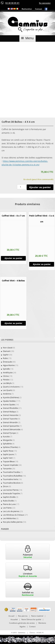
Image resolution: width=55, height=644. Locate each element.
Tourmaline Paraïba (11, 472)
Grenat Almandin (10, 422)
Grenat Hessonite (11, 415)
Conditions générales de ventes (22, 623)
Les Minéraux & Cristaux (13, 515)
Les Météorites (9, 518)
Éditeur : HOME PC (37, 633)
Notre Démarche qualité (31, 619)
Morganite (7, 440)
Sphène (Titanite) (10, 447)
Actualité (14, 619)
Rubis (5, 358)
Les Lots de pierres (11, 511)
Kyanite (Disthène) (11, 397)
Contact (39, 9)
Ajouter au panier (40, 187)
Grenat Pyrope (9, 433)
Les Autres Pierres (11, 490)
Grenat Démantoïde (12, 429)
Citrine (6, 376)
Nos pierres (23, 616)
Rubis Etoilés (8, 501)
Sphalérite (7, 444)
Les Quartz (8, 390)
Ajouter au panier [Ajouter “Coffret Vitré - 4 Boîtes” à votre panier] (13, 323)
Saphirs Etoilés (9, 497)
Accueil (11, 616)
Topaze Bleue (9, 461)
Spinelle (6, 369)
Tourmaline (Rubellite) (13, 476)
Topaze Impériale (10, 465)
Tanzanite (7, 469)
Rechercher (27, 9)
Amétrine (7, 394)
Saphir (6, 355)
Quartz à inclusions (11, 387)
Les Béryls (7, 383)
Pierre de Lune (9, 504)
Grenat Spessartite (11, 426)
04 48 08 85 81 (12, 3)
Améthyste (8, 373)
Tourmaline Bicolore (12, 483)
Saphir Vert (8, 458)
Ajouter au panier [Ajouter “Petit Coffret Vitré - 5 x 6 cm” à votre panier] (42, 264)
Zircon (6, 486)
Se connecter (45, 3)
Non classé (8, 348)
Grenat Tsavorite (10, 419)
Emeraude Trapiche (11, 493)
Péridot (6, 380)
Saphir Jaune (8, 454)
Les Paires (7, 508)
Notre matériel (37, 616)
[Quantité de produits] (22, 187)
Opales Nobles (9, 401)
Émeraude (7, 362)
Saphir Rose (8, 451)
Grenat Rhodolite (10, 408)
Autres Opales (9, 405)
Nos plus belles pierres (13, 522)
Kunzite (6, 437)
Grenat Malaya (9, 412)
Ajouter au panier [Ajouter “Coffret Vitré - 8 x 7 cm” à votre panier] (13, 258)
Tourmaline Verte (10, 479)
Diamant (7, 351)
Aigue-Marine (9, 365)
